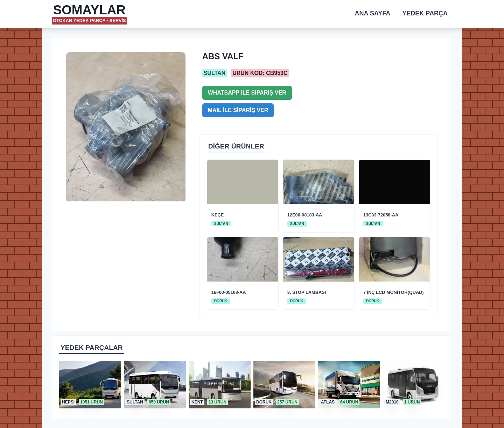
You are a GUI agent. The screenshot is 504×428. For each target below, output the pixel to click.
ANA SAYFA (373, 13)
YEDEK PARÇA (425, 13)
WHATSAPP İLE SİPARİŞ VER (247, 93)
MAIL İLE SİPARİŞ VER (238, 110)
